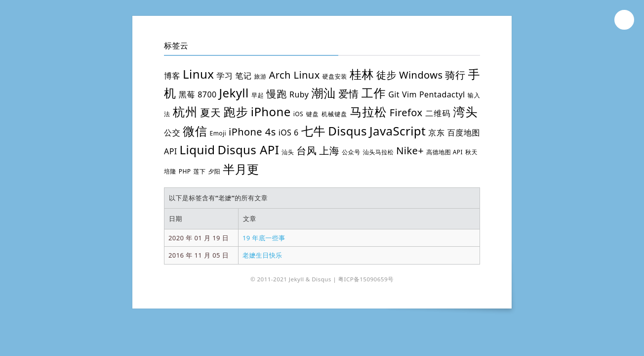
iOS (298, 114)
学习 (224, 76)
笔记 (243, 76)
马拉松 (368, 111)
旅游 (261, 76)
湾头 (466, 111)
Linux (198, 74)
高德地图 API (444, 152)
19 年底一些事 (264, 238)
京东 (437, 133)
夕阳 (214, 171)
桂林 (362, 74)
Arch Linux (295, 75)
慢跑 (277, 94)
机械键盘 (334, 114)
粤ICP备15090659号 (366, 279)
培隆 (170, 171)
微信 (195, 131)
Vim (409, 94)
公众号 (351, 152)
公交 (172, 133)
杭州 (185, 111)
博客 (172, 76)
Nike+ (410, 151)
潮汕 (323, 93)
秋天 (471, 152)
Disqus (347, 131)
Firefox (406, 112)
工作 (374, 93)
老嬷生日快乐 (262, 255)
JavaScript (398, 131)
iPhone (271, 111)
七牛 (314, 131)
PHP (185, 171)
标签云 (176, 45)
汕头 (288, 152)
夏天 (210, 112)
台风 (306, 151)
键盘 (312, 114)
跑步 (236, 111)
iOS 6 (289, 133)
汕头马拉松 (378, 152)
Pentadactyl (442, 94)
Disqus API (248, 150)
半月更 (241, 169)
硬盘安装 (335, 76)
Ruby (299, 94)
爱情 (349, 94)
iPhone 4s (252, 132)
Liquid (198, 150)
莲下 (200, 171)
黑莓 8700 (198, 94)
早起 (258, 95)
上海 (329, 151)
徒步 (386, 75)
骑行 (455, 75)
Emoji (218, 133)
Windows (421, 75)
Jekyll (234, 93)
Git (394, 94)
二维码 (438, 113)
